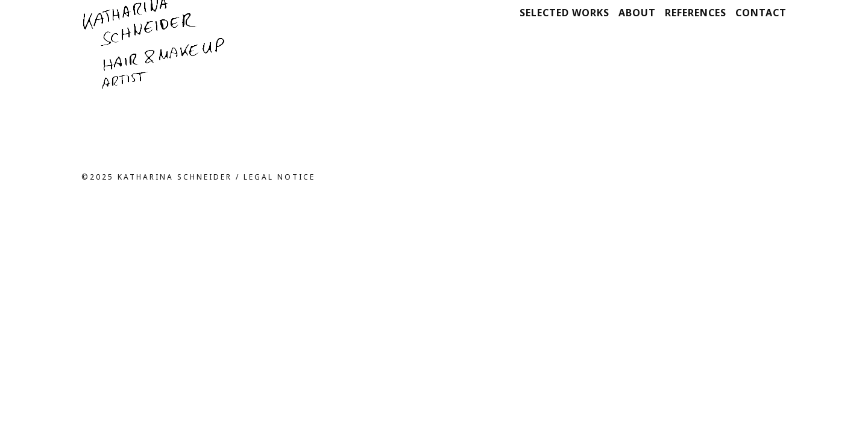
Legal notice (279, 177)
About (637, 13)
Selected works (565, 13)
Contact (761, 13)
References (696, 13)
